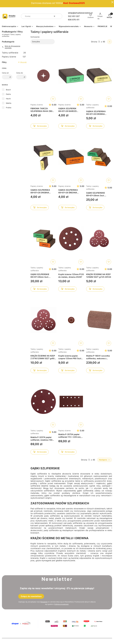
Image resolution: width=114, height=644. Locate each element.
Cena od (5, 73)
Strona (94, 42)
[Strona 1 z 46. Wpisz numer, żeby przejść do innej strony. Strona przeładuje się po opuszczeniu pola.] (99, 42)
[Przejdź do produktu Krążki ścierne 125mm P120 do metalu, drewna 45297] (71, 239)
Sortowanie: (35, 37)
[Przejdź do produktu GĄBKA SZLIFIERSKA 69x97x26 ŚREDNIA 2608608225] (71, 157)
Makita (9, 103)
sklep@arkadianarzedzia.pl (80, 13)
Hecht (8, 99)
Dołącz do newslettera (31, 596)
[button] (59, 16)
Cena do (20, 73)
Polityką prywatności (61, 604)
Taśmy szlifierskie (14, 53)
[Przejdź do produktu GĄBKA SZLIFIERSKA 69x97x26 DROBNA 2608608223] (99, 76)
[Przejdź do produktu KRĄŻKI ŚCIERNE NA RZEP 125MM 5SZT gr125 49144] (99, 239)
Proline (9, 108)
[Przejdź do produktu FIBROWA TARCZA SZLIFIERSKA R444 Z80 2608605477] (43, 76)
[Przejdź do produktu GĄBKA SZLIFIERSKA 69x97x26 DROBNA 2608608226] (43, 157)
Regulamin (44, 602)
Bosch (8, 90)
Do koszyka (40, 126)
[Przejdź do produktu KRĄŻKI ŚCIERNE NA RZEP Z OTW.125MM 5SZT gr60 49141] (43, 320)
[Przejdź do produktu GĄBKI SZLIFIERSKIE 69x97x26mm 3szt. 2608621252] (99, 157)
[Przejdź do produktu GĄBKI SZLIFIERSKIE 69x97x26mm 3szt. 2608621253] (43, 239)
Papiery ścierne (14, 57)
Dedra (8, 94)
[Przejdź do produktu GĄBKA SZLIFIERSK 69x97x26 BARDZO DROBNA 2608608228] (71, 76)
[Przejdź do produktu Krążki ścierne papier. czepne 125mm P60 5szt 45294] (71, 320)
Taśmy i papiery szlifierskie (92, 106)
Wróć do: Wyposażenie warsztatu (11, 47)
